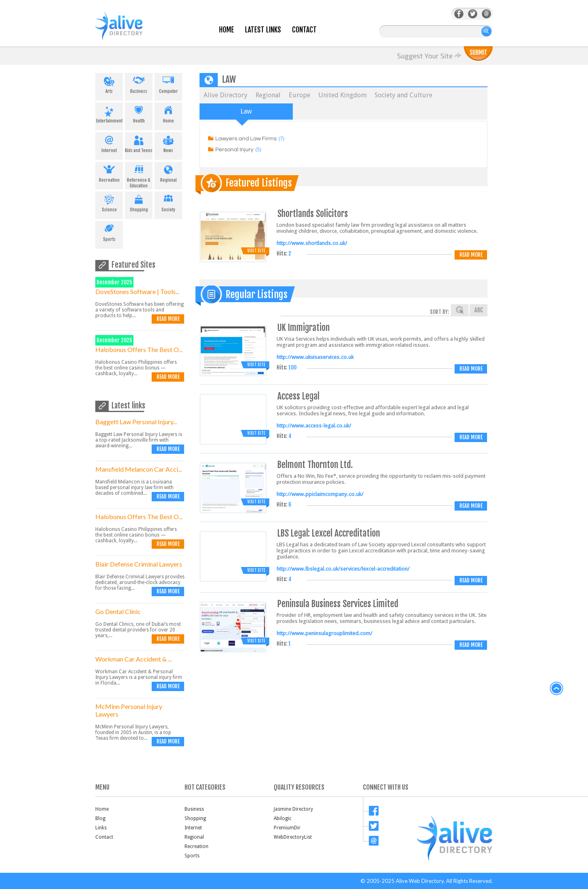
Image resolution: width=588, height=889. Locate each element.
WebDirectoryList (293, 837)
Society (168, 202)
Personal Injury (234, 150)
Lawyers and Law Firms (246, 139)
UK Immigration (304, 327)
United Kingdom (342, 95)
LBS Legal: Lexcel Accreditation (329, 533)
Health (139, 113)
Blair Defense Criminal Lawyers (139, 564)
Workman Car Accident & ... (133, 659)
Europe (299, 95)
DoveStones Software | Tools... (137, 291)
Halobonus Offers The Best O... (139, 349)
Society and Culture (403, 95)
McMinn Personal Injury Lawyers (129, 710)
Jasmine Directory (293, 809)
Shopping (139, 202)
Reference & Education (139, 175)
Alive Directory (225, 95)
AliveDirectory (128, 31)
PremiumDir (287, 828)
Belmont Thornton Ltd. (315, 465)
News (168, 143)
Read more (168, 319)
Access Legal (298, 396)
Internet (109, 143)
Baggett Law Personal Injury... (136, 422)
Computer (168, 84)
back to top (557, 689)
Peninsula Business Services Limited (338, 604)
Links (101, 828)
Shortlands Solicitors (313, 214)
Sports (109, 232)
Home (226, 30)
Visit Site (256, 251)
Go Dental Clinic (118, 611)
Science (109, 202)
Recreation (109, 172)
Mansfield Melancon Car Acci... (138, 469)
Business (139, 84)
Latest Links (263, 30)
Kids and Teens (139, 143)
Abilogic (283, 818)
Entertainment (109, 113)
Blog (100, 818)
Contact (304, 30)
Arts (109, 84)
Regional (168, 172)
